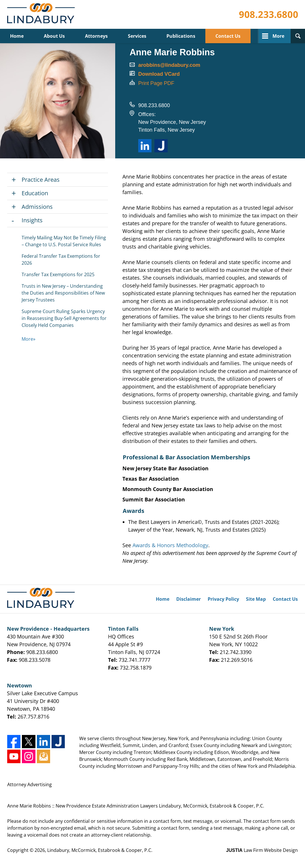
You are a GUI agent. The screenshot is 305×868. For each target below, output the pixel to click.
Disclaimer (189, 599)
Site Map (256, 599)
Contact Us (228, 36)
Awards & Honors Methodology (170, 545)
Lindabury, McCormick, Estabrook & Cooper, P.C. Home (42, 15)
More (278, 36)
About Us (54, 36)
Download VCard (159, 74)
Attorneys (96, 36)
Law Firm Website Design (262, 850)
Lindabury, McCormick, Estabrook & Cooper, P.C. (100, 850)
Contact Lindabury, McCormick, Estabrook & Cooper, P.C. (268, 15)
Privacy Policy (223, 599)
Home (17, 36)
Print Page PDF (156, 83)
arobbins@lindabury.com (169, 65)
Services (137, 36)
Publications (181, 36)
